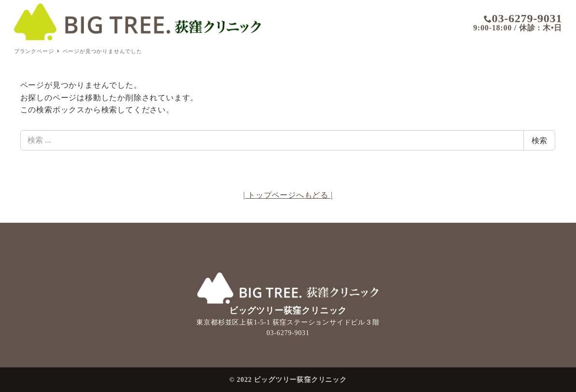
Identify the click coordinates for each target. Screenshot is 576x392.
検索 (539, 140)
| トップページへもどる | (288, 195)
